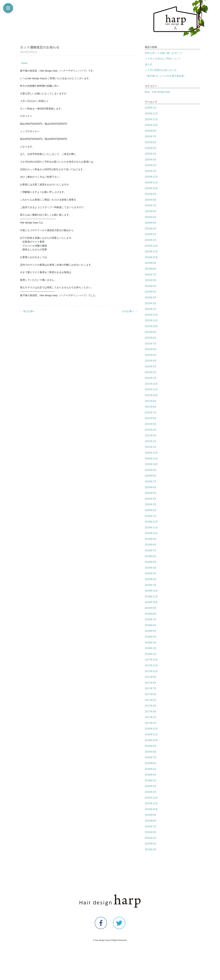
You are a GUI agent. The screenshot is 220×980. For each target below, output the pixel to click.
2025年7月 (151, 136)
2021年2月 (151, 441)
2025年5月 (151, 148)
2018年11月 (151, 597)
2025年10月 (151, 125)
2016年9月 (151, 746)
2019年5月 (151, 562)
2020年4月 (151, 499)
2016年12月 (151, 729)
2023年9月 (151, 263)
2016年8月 (151, 752)
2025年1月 (151, 171)
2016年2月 (151, 786)
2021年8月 (151, 407)
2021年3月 (151, 435)
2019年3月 (151, 573)
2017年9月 (151, 677)
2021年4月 (151, 430)
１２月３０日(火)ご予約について (163, 59)
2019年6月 (151, 556)
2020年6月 (151, 487)
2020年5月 (151, 493)
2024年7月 (151, 205)
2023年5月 (151, 286)
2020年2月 (151, 510)
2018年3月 (151, 643)
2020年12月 (151, 453)
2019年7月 (151, 550)
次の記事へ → (130, 311)
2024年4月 (151, 223)
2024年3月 (151, 229)
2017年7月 (151, 688)
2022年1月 (151, 378)
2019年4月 (151, 568)
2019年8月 (151, 545)
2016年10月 (151, 740)
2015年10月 (151, 809)
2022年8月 (151, 338)
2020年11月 (151, 459)
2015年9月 (151, 815)
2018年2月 (151, 648)
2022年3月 (151, 367)
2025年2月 (151, 165)
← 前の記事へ (28, 311)
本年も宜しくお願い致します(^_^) (163, 53)
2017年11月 (151, 665)
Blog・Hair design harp (157, 92)
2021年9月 (151, 401)
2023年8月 (151, 269)
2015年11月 (151, 803)
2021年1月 (151, 447)
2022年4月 (151, 361)
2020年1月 (151, 516)
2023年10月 (151, 257)
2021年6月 (151, 418)
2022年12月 (151, 315)
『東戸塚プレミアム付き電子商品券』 (166, 76)
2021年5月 (151, 424)
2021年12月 (151, 384)
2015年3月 (151, 849)
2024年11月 (151, 183)
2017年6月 (151, 694)
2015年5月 (151, 838)
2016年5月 (151, 769)
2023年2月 (151, 303)
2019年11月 (151, 528)
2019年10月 (151, 533)
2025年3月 (151, 160)
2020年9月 (151, 470)
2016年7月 (151, 757)
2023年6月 (151, 280)
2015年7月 (151, 827)
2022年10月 (151, 326)
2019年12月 (151, 522)
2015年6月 (151, 832)
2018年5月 (151, 631)
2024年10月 (151, 188)
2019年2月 (151, 579)
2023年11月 (151, 251)
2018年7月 (151, 619)
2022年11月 (151, 320)
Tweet (24, 63)
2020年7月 (151, 482)
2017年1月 (151, 723)
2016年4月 (151, 775)
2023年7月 (151, 275)
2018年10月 (151, 602)
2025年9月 (151, 131)
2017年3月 (151, 712)
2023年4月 (151, 292)
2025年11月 (151, 119)
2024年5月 (151, 217)
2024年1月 (151, 240)
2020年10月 (151, 464)
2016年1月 (151, 792)
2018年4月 (151, 637)
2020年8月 (151, 476)
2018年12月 (151, 591)
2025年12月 (151, 114)
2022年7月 (151, 344)
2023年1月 (151, 309)
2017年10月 (151, 671)
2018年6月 (151, 625)
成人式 (148, 64)
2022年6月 (151, 349)
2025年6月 (151, 142)
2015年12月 (151, 798)
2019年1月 (151, 585)
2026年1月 (151, 108)
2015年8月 (151, 821)
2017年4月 (151, 706)
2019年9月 (151, 539)
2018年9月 (151, 608)
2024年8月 (151, 200)
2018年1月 (151, 654)
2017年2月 (151, 717)
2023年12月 (151, 246)
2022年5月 (151, 355)
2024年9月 (151, 194)
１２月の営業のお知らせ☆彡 (161, 70)
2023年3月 (151, 298)
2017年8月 (151, 683)
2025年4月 (151, 154)
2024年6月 (151, 211)
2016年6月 (151, 763)
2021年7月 (151, 413)
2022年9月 (151, 332)
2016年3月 (151, 780)
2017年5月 (151, 700)
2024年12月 (151, 177)
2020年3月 (151, 504)
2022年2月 (151, 372)
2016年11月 (151, 734)
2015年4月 (151, 844)
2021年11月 (151, 389)
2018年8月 (151, 614)
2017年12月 (151, 660)
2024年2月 (151, 234)
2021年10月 (151, 395)
